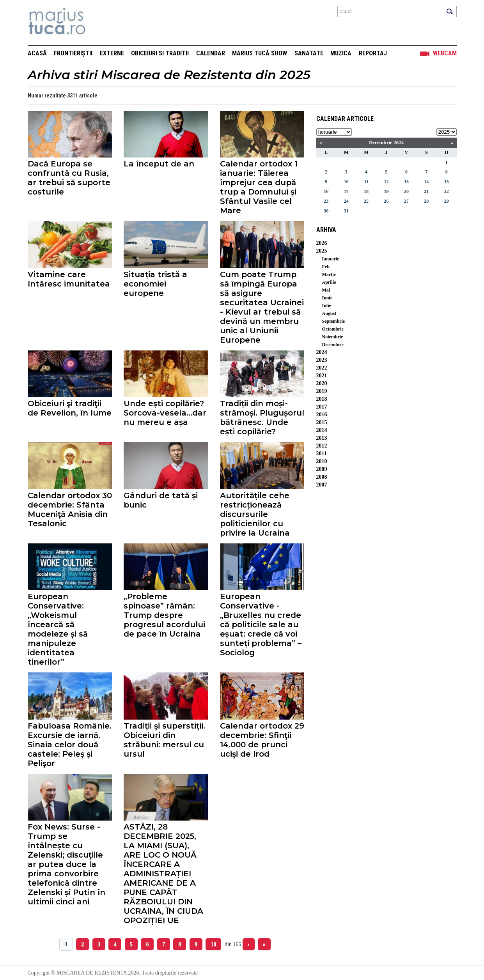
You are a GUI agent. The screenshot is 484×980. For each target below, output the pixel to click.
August (329, 313)
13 (406, 182)
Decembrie (333, 345)
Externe (112, 53)
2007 (322, 485)
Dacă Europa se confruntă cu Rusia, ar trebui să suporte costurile (69, 178)
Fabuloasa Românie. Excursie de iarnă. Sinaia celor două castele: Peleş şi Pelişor (70, 745)
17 (346, 191)
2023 (322, 360)
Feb (326, 267)
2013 (322, 438)
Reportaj (373, 53)
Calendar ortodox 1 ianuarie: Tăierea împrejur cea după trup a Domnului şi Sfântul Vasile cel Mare (259, 187)
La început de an (159, 164)
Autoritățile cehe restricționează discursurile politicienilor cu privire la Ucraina (255, 514)
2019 (322, 391)
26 (386, 201)
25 (366, 201)
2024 (322, 352)
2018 (322, 399)
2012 (322, 446)
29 (447, 201)
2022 (322, 368)
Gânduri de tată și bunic (161, 500)
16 (326, 191)
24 (346, 201)
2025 (322, 251)
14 (426, 182)
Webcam (445, 53)
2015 (322, 422)
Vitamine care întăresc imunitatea (69, 279)
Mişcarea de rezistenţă (99, 22)
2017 (322, 407)
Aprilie (329, 282)
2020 (322, 383)
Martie (329, 274)
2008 (322, 477)
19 (386, 191)
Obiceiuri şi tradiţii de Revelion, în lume (70, 408)
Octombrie (333, 329)
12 (386, 182)
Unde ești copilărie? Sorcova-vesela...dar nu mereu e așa (165, 413)
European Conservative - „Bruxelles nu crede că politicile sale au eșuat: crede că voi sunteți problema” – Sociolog (261, 624)
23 (326, 201)
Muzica (341, 53)
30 (326, 211)
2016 (322, 415)
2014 (322, 430)
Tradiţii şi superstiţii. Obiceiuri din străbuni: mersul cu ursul (164, 740)
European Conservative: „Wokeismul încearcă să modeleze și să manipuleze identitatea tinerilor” (58, 629)
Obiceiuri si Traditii (160, 53)
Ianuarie (331, 259)
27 (406, 201)
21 (426, 191)
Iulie (327, 306)
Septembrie (334, 321)
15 (447, 182)
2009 (322, 469)
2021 (322, 376)
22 (447, 191)
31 (346, 211)
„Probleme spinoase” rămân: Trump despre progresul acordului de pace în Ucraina (164, 615)
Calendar (211, 53)
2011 (322, 454)
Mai (326, 290)
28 (426, 201)
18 (366, 191)
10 (213, 944)
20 (406, 191)
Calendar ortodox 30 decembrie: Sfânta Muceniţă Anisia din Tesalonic (70, 509)
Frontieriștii (73, 53)
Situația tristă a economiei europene (155, 284)
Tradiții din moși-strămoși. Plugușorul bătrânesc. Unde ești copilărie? (262, 417)
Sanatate (309, 53)
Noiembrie (333, 337)
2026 (322, 243)
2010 (322, 461)
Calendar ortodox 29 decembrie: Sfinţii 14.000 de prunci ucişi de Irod (262, 740)
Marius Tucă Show (260, 53)
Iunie (327, 298)
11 (366, 182)
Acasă (37, 53)
